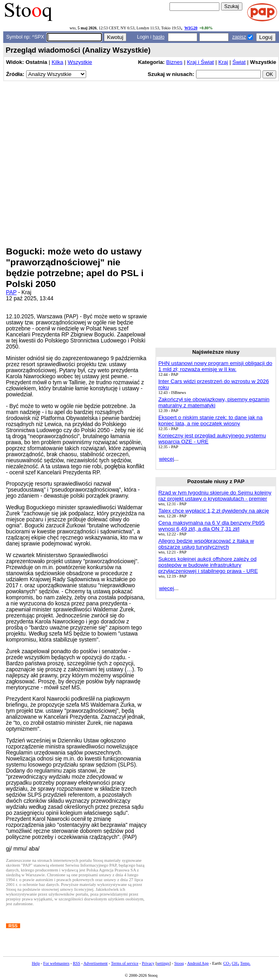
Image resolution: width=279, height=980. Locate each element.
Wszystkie (80, 62)
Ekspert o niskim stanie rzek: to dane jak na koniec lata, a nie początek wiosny (210, 420)
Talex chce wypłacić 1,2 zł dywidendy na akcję (214, 511)
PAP (11, 292)
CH (236, 963)
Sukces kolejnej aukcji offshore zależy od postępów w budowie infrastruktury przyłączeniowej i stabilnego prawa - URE (208, 565)
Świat (239, 62)
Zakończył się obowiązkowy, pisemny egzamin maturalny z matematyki (214, 402)
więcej (166, 459)
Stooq (179, 963)
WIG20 (191, 28)
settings (163, 963)
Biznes (174, 62)
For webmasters (56, 963)
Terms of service (125, 963)
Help (36, 963)
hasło (158, 37)
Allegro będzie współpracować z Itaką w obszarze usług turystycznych (206, 544)
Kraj (223, 62)
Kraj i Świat (200, 62)
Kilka (57, 62)
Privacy (148, 963)
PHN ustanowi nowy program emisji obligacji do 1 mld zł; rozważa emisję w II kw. (215, 366)
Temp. (245, 963)
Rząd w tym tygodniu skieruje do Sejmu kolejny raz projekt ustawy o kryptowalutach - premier (215, 496)
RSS (76, 963)
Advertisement (95, 963)
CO (227, 963)
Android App (198, 963)
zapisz (239, 37)
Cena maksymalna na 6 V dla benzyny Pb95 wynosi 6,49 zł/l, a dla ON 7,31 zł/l (211, 526)
